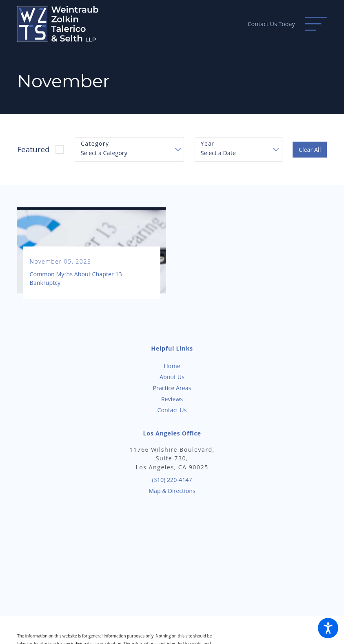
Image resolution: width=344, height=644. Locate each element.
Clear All (310, 150)
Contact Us (172, 410)
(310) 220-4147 (172, 480)
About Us (172, 377)
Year (208, 144)
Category (95, 144)
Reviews (172, 399)
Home (172, 366)
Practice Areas (172, 388)
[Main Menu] (316, 24)
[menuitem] (172, 366)
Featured (33, 149)
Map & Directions (172, 491)
